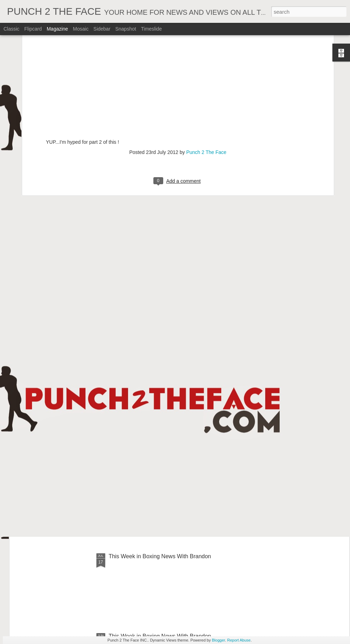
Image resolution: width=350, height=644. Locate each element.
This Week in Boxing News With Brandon (160, 556)
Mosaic (81, 29)
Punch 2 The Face (206, 66)
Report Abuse (239, 640)
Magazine (58, 29)
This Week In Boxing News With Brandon (160, 397)
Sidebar (102, 29)
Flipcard (33, 29)
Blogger (218, 640)
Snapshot (126, 29)
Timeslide (151, 29)
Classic (11, 29)
